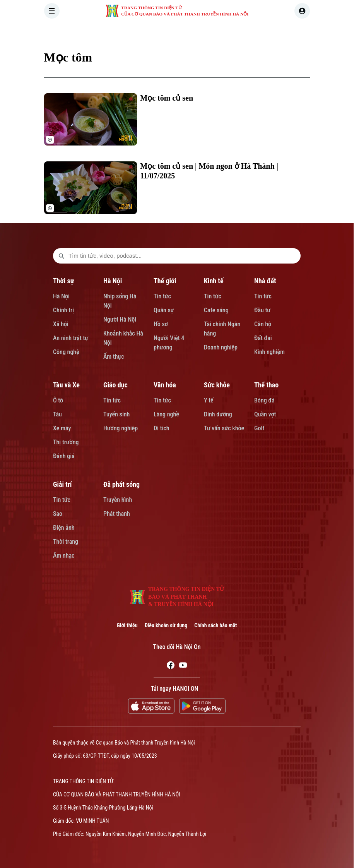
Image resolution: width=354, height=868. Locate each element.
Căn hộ (263, 324)
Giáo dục (115, 385)
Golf (259, 428)
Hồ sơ (161, 324)
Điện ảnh (64, 528)
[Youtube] (183, 666)
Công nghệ (66, 352)
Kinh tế (214, 281)
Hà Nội (61, 296)
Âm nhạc (64, 556)
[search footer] (62, 256)
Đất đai (263, 338)
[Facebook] (171, 666)
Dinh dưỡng (218, 414)
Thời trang (66, 542)
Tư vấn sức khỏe (224, 428)
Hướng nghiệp (121, 428)
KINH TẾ (224, 33)
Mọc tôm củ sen (167, 98)
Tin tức (162, 296)
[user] (302, 11)
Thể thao (266, 385)
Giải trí (62, 484)
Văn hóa (165, 385)
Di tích (162, 428)
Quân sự (164, 310)
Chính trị (63, 310)
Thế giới (165, 281)
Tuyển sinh (116, 414)
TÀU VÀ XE (297, 33)
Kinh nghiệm (269, 352)
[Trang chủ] (96, 33)
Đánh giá (64, 456)
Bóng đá (264, 400)
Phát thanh (117, 514)
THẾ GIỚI (189, 33)
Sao (58, 514)
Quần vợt (265, 414)
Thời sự (63, 281)
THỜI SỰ (123, 33)
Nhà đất (265, 281)
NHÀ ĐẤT (258, 33)
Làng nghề (166, 414)
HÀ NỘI (156, 33)
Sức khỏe (217, 385)
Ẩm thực (114, 357)
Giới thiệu (127, 625)
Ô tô (58, 400)
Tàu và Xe (66, 385)
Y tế (209, 400)
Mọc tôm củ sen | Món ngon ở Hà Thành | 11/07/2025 (209, 171)
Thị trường (66, 442)
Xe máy (62, 428)
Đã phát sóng (121, 484)
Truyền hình (118, 500)
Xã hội (61, 324)
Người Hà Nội (120, 319)
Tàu (57, 414)
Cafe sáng (216, 310)
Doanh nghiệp (221, 347)
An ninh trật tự (71, 338)
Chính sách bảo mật (215, 625)
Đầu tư (262, 310)
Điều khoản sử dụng (166, 625)
